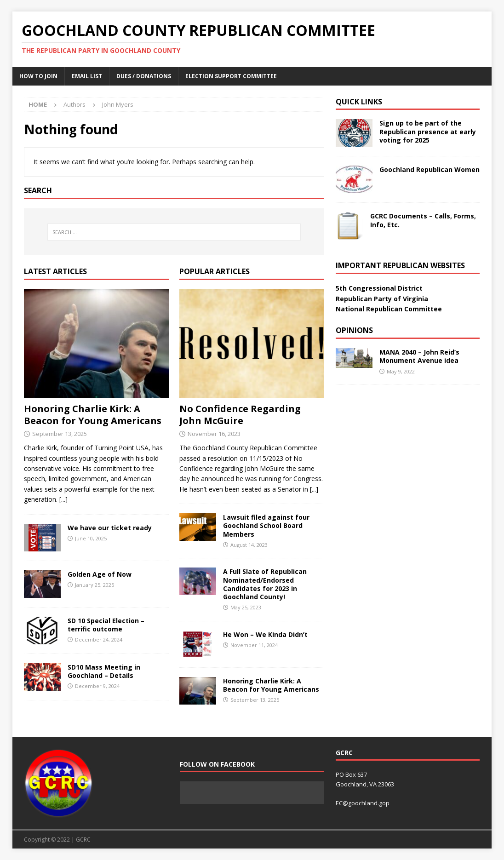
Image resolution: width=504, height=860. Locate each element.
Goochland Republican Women (430, 169)
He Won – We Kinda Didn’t (265, 634)
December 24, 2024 (99, 639)
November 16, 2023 (214, 434)
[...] (63, 499)
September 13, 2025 (60, 434)
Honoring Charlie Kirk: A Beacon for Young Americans (93, 415)
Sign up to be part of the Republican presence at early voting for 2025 (428, 131)
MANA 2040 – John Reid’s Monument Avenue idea (419, 356)
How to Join (38, 76)
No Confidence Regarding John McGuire (240, 415)
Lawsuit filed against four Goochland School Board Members (266, 525)
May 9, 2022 (401, 371)
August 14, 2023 (249, 545)
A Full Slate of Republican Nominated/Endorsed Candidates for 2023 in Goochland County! (265, 584)
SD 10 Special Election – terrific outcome (106, 625)
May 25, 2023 (246, 607)
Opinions (354, 330)
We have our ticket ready (110, 528)
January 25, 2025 (94, 585)
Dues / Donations (144, 76)
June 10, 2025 (91, 538)
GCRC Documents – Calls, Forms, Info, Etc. (423, 220)
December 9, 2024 (97, 686)
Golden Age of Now (100, 574)
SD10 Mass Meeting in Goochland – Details (104, 671)
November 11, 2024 (254, 645)
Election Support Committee (231, 76)
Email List (87, 76)
